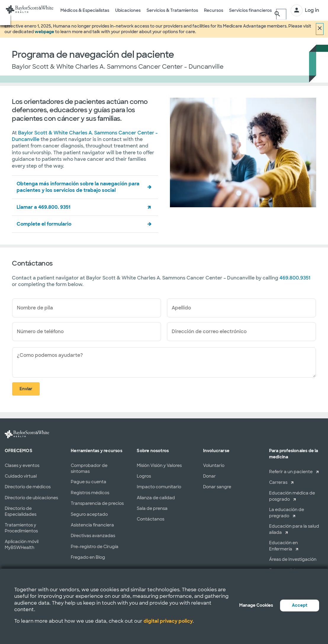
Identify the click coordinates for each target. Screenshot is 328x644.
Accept (300, 605)
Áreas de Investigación (293, 559)
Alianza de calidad (156, 498)
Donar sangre (217, 487)
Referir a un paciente (291, 472)
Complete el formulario (44, 224)
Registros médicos (90, 493)
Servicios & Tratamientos (172, 14)
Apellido (181, 308)
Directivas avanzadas (93, 536)
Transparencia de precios (97, 503)
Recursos (214, 14)
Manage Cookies (256, 605)
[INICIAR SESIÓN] (305, 10)
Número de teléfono (40, 331)
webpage (44, 32)
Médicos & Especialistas (85, 14)
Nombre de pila (35, 308)
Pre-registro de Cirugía (95, 547)
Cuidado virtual (21, 476)
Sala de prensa (152, 508)
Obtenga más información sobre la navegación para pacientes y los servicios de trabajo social (78, 187)
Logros (144, 476)
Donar (209, 476)
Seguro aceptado (89, 514)
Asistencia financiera (92, 525)
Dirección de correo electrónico (209, 331)
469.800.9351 (295, 278)
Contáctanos (151, 519)
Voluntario (214, 465)
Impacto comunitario (159, 487)
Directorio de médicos (28, 487)
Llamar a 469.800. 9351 (44, 207)
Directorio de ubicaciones (31, 498)
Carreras (278, 482)
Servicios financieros (250, 14)
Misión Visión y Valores (159, 465)
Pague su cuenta (89, 482)
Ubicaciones (128, 14)
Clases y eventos (22, 465)
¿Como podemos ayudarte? (50, 355)
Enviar (26, 389)
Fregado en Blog (88, 557)
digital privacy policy (168, 621)
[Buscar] (280, 10)
